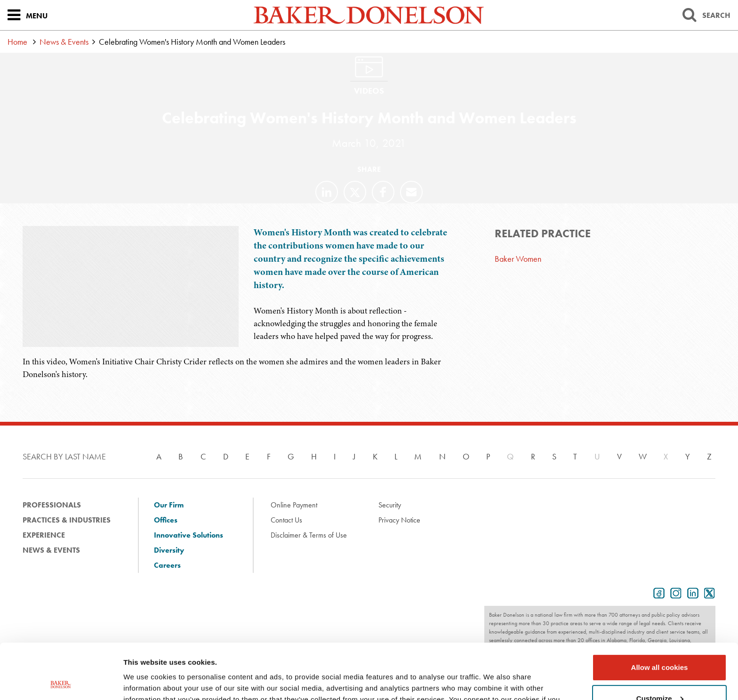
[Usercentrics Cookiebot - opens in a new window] (61, 682)
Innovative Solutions (189, 535)
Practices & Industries (67, 520)
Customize (660, 643)
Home (17, 42)
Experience (44, 535)
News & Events (64, 42)
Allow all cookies (660, 612)
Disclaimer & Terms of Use (309, 535)
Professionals (52, 505)
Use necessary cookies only (659, 674)
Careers (167, 565)
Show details (145, 681)
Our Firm (169, 505)
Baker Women (518, 259)
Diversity (169, 550)
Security (390, 505)
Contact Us (286, 520)
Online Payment (294, 505)
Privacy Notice (399, 520)
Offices (166, 520)
